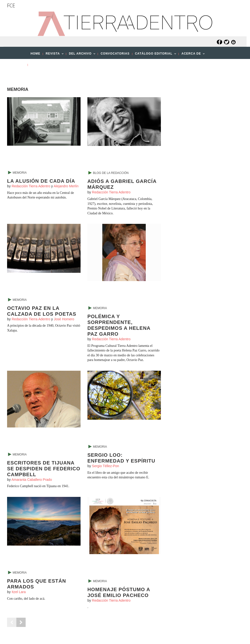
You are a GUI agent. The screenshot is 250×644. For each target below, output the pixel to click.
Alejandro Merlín (66, 186)
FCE (11, 5)
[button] (19, 76)
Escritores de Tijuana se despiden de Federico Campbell (44, 469)
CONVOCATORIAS (115, 54)
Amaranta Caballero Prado (32, 480)
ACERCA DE (192, 55)
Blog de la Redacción (111, 173)
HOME (35, 54)
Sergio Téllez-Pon (106, 466)
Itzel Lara (19, 592)
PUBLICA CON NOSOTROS (52, 65)
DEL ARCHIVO (81, 55)
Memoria (20, 173)
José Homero (64, 319)
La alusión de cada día (41, 181)
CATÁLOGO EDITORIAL (154, 55)
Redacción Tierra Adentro (31, 186)
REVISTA (53, 55)
